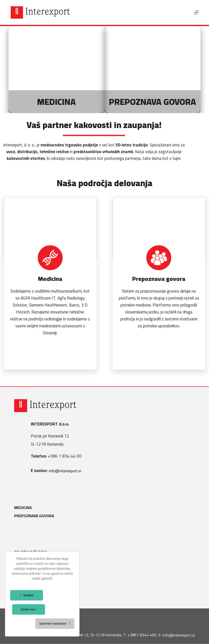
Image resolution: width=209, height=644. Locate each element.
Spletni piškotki (30, 552)
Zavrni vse (29, 609)
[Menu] (196, 12)
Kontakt (23, 594)
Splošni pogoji (29, 560)
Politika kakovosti (33, 577)
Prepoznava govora (34, 516)
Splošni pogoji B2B (33, 585)
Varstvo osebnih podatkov (42, 569)
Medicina (23, 508)
